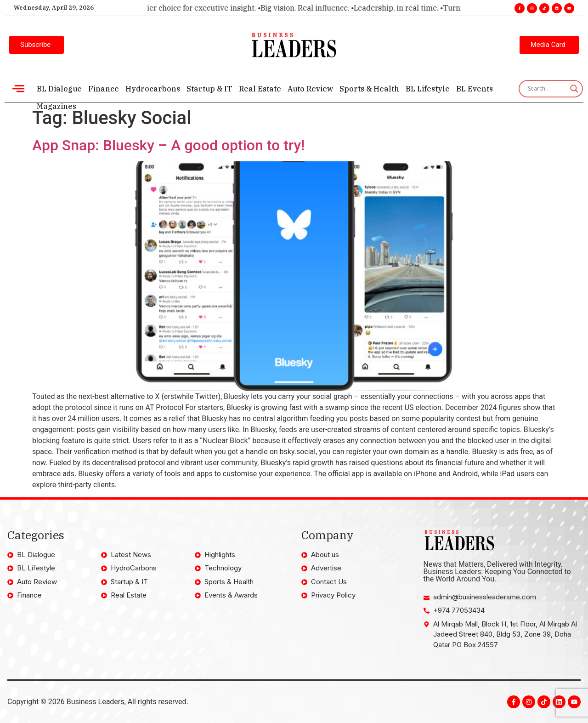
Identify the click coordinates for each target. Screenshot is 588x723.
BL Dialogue (59, 89)
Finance (104, 89)
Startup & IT (209, 89)
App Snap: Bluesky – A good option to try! (169, 145)
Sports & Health (369, 89)
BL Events (475, 89)
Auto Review (310, 89)
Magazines (57, 106)
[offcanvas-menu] (18, 88)
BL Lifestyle (428, 89)
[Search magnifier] (574, 89)
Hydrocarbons (153, 89)
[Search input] (547, 89)
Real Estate (260, 89)
